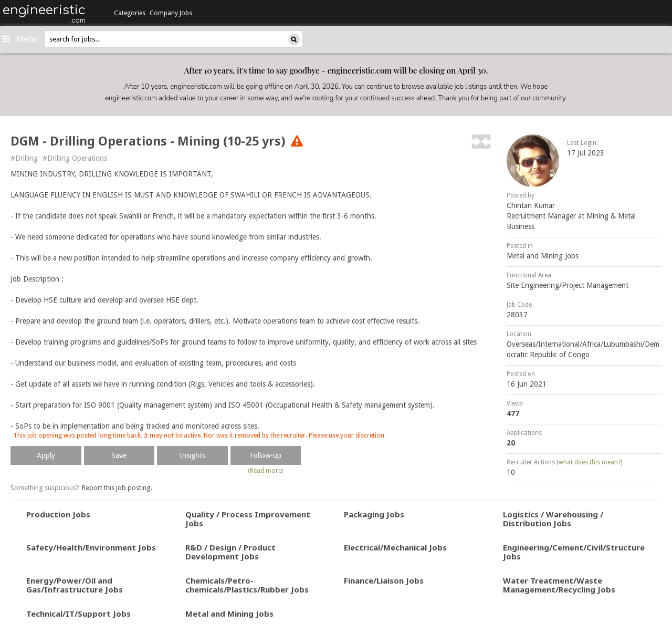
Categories (130, 13)
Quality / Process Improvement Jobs (248, 519)
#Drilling (24, 158)
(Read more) (265, 471)
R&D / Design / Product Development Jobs (230, 552)
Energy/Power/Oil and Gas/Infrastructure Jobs (75, 585)
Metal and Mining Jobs (543, 256)
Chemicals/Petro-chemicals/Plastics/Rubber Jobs (247, 585)
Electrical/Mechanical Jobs (395, 547)
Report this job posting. (117, 488)
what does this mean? (590, 462)
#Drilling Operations (75, 158)
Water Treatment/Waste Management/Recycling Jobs (559, 585)
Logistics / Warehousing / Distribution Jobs (553, 519)
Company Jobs (171, 13)
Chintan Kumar (531, 205)
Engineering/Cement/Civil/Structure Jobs (574, 552)
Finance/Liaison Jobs (384, 580)
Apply (46, 455)
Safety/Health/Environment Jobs (91, 547)
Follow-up (266, 455)
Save (119, 455)
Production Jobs (58, 514)
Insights (192, 455)
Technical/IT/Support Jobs (78, 614)
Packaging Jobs (374, 514)
